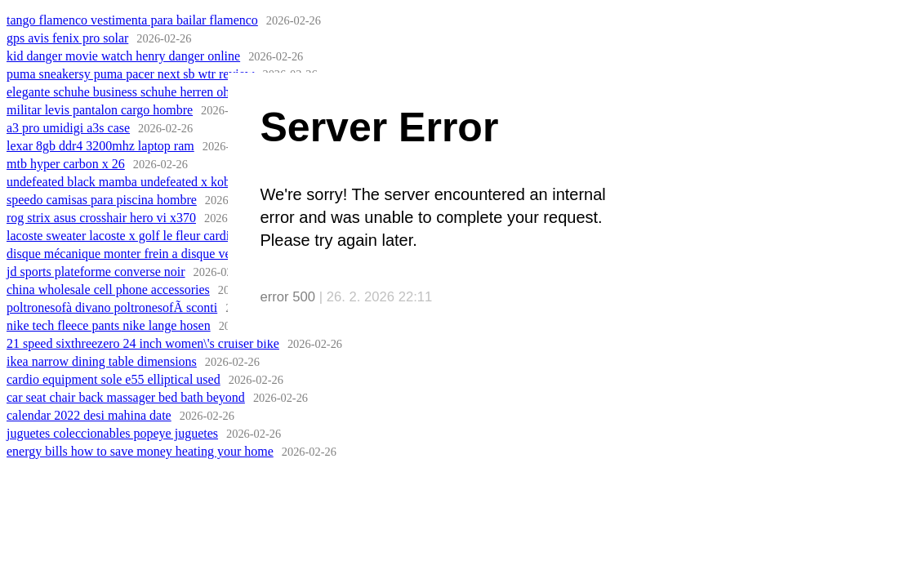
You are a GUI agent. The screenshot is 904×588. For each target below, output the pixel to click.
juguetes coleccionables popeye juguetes (112, 433)
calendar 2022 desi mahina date (89, 415)
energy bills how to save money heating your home (140, 451)
